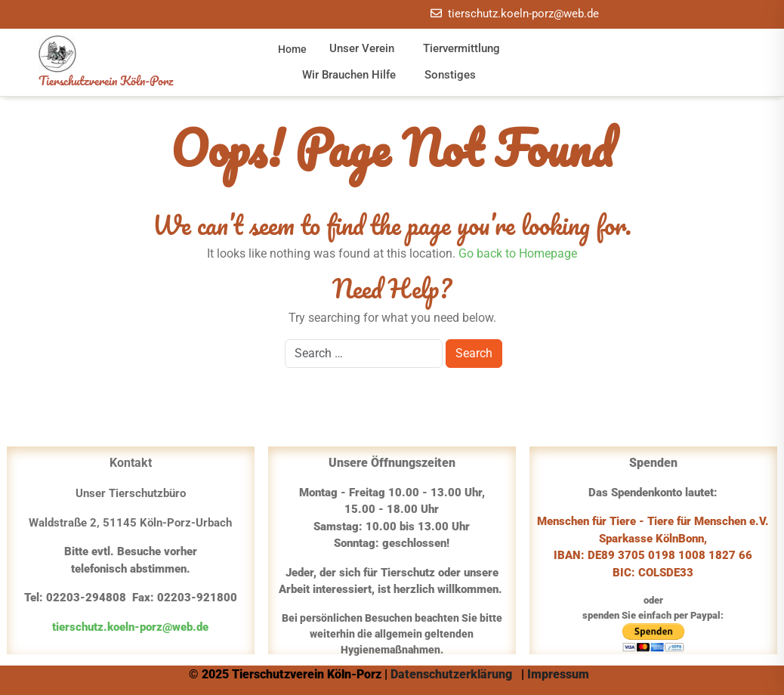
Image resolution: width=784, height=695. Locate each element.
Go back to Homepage (518, 253)
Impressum (560, 674)
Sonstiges (450, 75)
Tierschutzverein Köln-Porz (106, 80)
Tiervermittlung (461, 48)
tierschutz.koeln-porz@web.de (523, 14)
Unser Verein (362, 48)
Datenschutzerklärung (453, 674)
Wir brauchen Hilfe (349, 75)
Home (292, 49)
